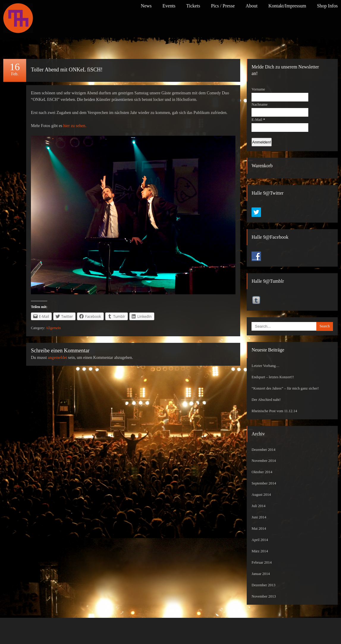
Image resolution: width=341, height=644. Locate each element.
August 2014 (261, 495)
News (146, 6)
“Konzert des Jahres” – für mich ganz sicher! (285, 388)
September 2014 (264, 483)
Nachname (260, 104)
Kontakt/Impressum (287, 6)
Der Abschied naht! (266, 400)
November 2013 (264, 596)
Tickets (193, 6)
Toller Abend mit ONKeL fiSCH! (67, 70)
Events (169, 6)
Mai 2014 (259, 529)
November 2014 (264, 461)
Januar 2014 (261, 574)
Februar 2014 (262, 562)
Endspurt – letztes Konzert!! (273, 377)
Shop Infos (327, 6)
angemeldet (58, 358)
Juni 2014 (259, 517)
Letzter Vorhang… (265, 366)
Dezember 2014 (263, 450)
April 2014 (260, 540)
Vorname (258, 89)
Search (325, 326)
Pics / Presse (223, 6)
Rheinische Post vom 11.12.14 (274, 411)
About (252, 6)
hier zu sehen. (75, 126)
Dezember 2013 (263, 585)
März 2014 (260, 551)
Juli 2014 (258, 506)
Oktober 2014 (262, 472)
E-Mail (258, 120)
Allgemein (53, 328)
